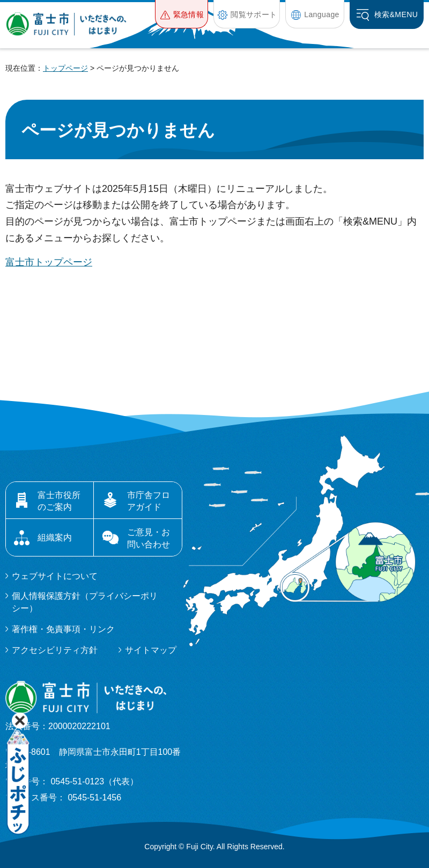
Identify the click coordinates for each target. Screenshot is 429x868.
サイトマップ (151, 650)
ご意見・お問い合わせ (149, 538)
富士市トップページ (49, 262)
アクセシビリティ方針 (55, 650)
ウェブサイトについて (55, 576)
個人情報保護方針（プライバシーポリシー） (85, 602)
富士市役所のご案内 (59, 501)
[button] (182, 14)
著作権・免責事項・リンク (63, 629)
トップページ (65, 68)
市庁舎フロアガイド (149, 501)
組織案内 (55, 537)
